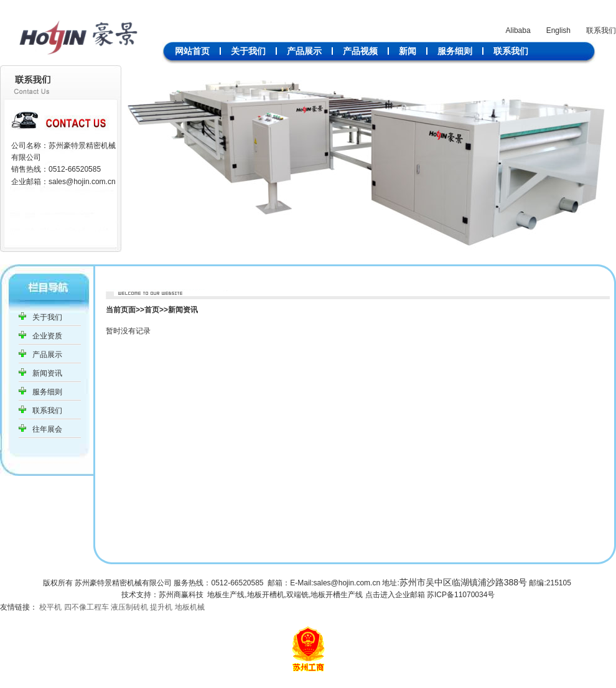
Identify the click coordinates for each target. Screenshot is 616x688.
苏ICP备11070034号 (461, 595)
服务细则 (455, 51)
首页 (152, 310)
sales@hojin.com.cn (82, 182)
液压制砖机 (129, 607)
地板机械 (190, 607)
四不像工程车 (86, 607)
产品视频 (360, 51)
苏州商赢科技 (181, 595)
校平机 (50, 607)
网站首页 (192, 51)
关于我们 (248, 51)
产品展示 (304, 51)
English (558, 30)
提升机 (161, 607)
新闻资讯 (47, 373)
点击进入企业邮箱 (395, 595)
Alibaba (518, 30)
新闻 (408, 51)
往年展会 (47, 429)
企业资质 (47, 336)
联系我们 (601, 30)
